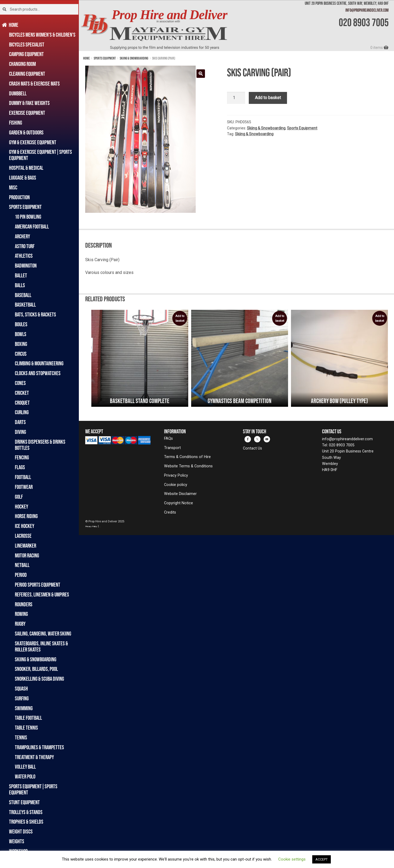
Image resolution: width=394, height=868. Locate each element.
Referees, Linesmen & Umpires (42, 594)
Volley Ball (25, 767)
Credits (170, 512)
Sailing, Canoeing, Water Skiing (43, 634)
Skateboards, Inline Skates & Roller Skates (41, 646)
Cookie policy (176, 485)
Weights (17, 841)
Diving (20, 432)
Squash (21, 689)
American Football (32, 226)
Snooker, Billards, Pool (36, 669)
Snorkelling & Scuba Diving (39, 679)
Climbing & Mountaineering (39, 363)
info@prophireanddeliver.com (367, 10)
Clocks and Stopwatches (38, 373)
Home (14, 25)
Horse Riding (26, 516)
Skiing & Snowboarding (36, 659)
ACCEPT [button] (322, 859)
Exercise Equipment (27, 113)
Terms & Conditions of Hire (187, 457)
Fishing (16, 123)
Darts (20, 422)
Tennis (21, 737)
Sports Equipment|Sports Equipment (33, 789)
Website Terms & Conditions (188, 466)
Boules (21, 324)
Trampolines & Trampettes (39, 747)
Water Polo (25, 776)
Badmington (26, 266)
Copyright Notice (179, 503)
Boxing (21, 344)
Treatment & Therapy (34, 757)
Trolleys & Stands (26, 812)
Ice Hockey (25, 526)
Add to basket (268, 98)
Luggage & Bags (23, 178)
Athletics (24, 256)
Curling (22, 412)
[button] (201, 74)
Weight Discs (21, 831)
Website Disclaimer (180, 494)
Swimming (24, 708)
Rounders (24, 604)
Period (21, 575)
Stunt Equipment (24, 802)
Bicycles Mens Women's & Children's (42, 35)
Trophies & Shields (26, 822)
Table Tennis (26, 728)
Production (19, 197)
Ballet (21, 275)
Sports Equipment (25, 207)
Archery (22, 236)
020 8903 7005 (364, 22)
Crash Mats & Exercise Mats (34, 84)
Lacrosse (23, 536)
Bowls (21, 334)
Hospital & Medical (26, 168)
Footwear (24, 487)
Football (23, 477)
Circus (21, 354)
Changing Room (22, 64)
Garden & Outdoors (26, 132)
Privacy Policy (176, 475)
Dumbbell (18, 93)
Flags (20, 467)
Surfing (22, 698)
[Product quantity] (236, 98)
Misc (13, 187)
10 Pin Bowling (28, 217)
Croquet (22, 403)
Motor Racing (27, 555)
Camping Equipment (26, 54)
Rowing (21, 614)
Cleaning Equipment (27, 74)
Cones (20, 383)
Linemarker (25, 546)
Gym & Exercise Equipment (33, 142)
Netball (22, 565)
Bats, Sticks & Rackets (35, 314)
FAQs (168, 439)
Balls (20, 285)
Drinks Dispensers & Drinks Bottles (40, 445)
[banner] (236, 26)
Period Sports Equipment (38, 585)
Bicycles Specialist (27, 45)
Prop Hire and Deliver (170, 15)
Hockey (22, 507)
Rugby (20, 624)
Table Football (28, 718)
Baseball (23, 295)
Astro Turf (25, 246)
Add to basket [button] (180, 318)
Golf (19, 497)
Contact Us (252, 448)
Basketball (25, 305)
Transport (172, 448)
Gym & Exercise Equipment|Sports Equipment (40, 155)
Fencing (22, 457)
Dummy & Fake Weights (29, 103)
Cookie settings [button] (292, 859)
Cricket (22, 393)
